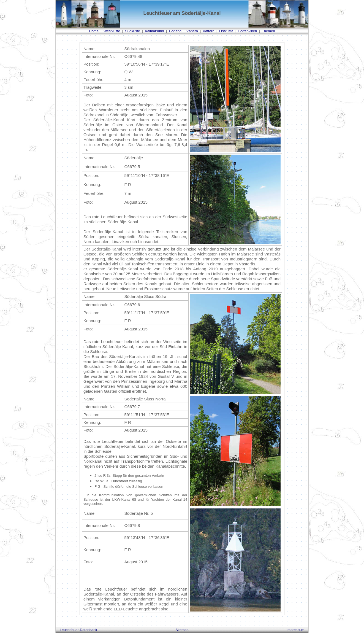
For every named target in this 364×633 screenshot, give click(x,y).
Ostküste (226, 31)
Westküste (112, 31)
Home (94, 31)
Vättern (209, 31)
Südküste (132, 31)
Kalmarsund (154, 31)
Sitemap (182, 630)
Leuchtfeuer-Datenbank (78, 630)
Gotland (175, 31)
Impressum (295, 630)
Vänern (192, 31)
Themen (268, 31)
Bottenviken (248, 31)
